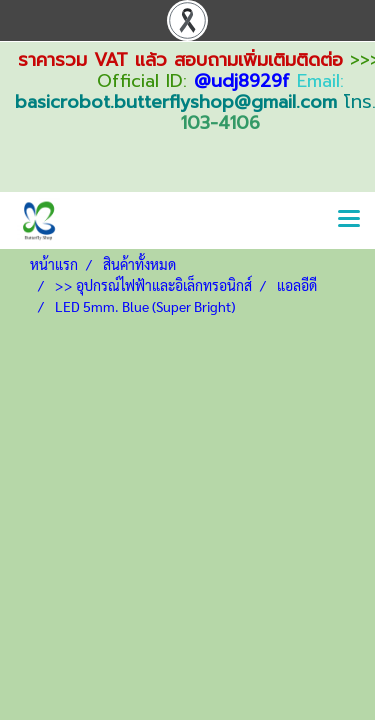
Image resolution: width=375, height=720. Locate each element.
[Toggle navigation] (349, 220)
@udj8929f (242, 81)
